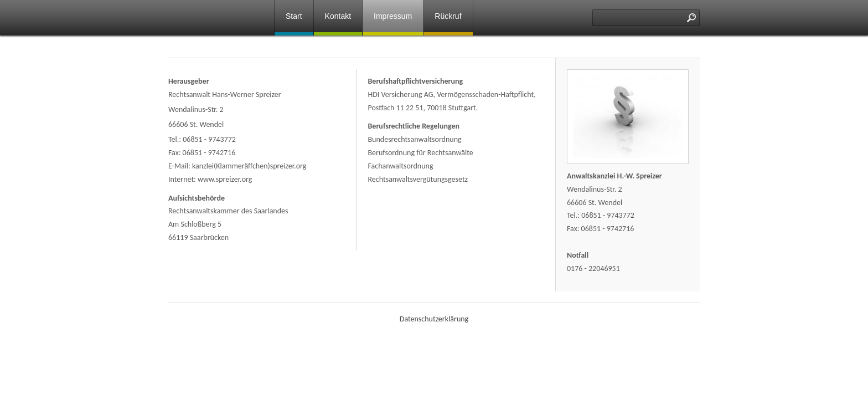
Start (294, 16)
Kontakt (338, 16)
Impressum (393, 16)
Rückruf (448, 16)
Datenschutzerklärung (434, 319)
